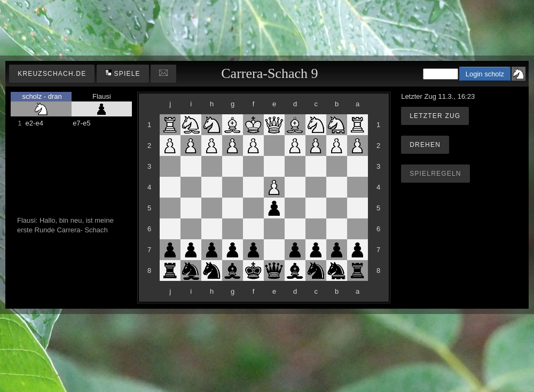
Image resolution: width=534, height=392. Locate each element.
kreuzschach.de (52, 74)
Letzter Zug (435, 116)
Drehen (425, 145)
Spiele (123, 73)
